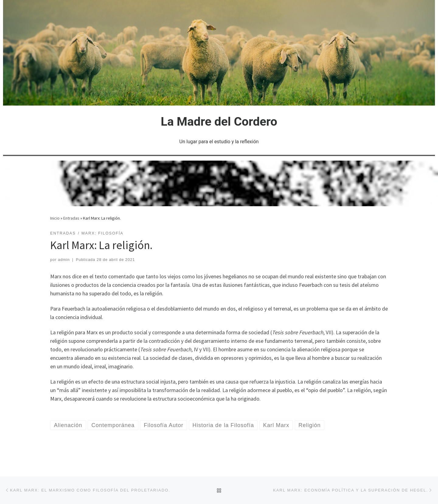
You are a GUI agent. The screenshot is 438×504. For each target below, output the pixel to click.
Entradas (71, 218)
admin (64, 260)
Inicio (55, 218)
